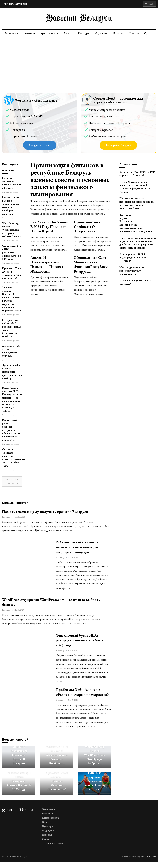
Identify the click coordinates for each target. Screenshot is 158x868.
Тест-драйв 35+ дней (118, 145)
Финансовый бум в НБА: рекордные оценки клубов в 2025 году (12, 252)
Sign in (150, 4)
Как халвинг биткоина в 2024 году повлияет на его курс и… (49, 227)
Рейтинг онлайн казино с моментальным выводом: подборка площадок (11, 206)
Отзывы (32, 136)
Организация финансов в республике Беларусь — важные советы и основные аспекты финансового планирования (70, 179)
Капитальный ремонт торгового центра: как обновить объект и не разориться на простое (12, 430)
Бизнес (68, 33)
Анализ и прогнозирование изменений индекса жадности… (47, 264)
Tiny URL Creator (148, 857)
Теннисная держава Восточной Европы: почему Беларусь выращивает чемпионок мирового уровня (12, 299)
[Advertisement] (79, 62)
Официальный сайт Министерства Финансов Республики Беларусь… (92, 264)
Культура (84, 33)
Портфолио (17, 136)
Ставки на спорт (54, 843)
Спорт (133, 33)
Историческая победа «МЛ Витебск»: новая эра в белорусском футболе (11, 328)
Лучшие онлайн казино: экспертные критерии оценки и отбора (12, 372)
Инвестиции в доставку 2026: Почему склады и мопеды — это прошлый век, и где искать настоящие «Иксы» (12, 399)
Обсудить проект (40, 145)
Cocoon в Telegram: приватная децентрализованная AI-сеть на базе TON (14, 458)
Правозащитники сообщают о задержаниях (88, 227)
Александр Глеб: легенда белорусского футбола (11, 351)
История (118, 33)
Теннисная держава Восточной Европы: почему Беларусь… (94, 781)
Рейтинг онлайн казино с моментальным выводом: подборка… (57, 755)
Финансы (29, 33)
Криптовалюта (49, 33)
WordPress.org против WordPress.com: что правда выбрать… (95, 755)
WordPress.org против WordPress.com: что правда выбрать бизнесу (11, 230)
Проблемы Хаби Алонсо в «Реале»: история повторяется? (12, 273)
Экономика (11, 33)
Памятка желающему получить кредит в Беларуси (12, 183)
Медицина (101, 33)
